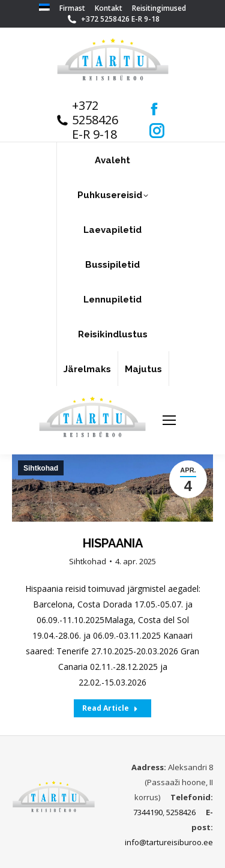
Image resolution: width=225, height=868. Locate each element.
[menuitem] (44, 8)
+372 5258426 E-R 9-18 (120, 19)
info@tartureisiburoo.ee (169, 842)
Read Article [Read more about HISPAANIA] (110, 708)
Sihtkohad (88, 561)
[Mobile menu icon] (169, 420)
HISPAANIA (113, 543)
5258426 (181, 812)
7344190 (148, 812)
